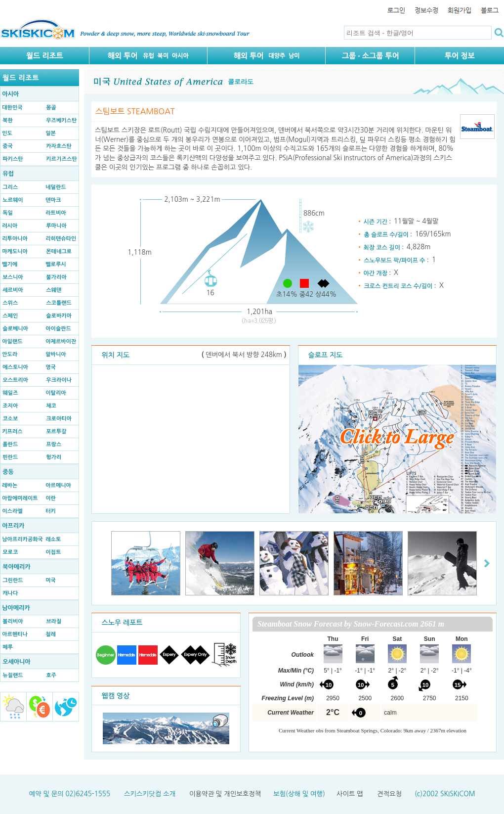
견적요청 (389, 794)
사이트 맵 (350, 794)
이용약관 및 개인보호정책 (225, 794)
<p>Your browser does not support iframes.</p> (373, 682)
